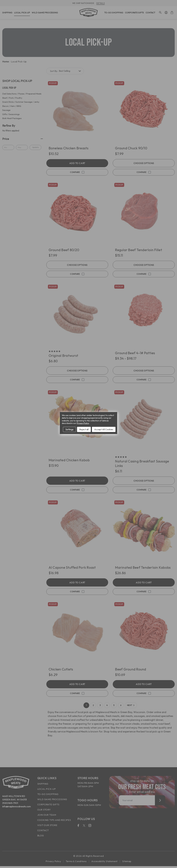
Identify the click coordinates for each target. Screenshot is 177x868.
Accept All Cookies (104, 429)
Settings (69, 429)
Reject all (84, 429)
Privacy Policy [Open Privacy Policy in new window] (83, 423)
